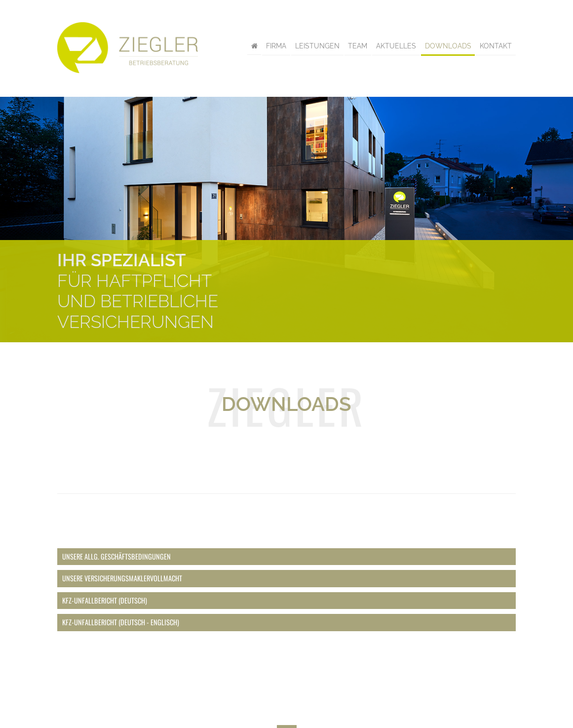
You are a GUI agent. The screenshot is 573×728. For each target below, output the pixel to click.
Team (358, 46)
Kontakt (496, 46)
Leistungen (317, 46)
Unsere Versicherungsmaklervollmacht (122, 578)
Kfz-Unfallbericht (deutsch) (105, 600)
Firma (276, 46)
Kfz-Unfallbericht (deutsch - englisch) (121, 622)
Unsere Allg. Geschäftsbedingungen (116, 556)
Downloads (448, 46)
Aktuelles (396, 46)
